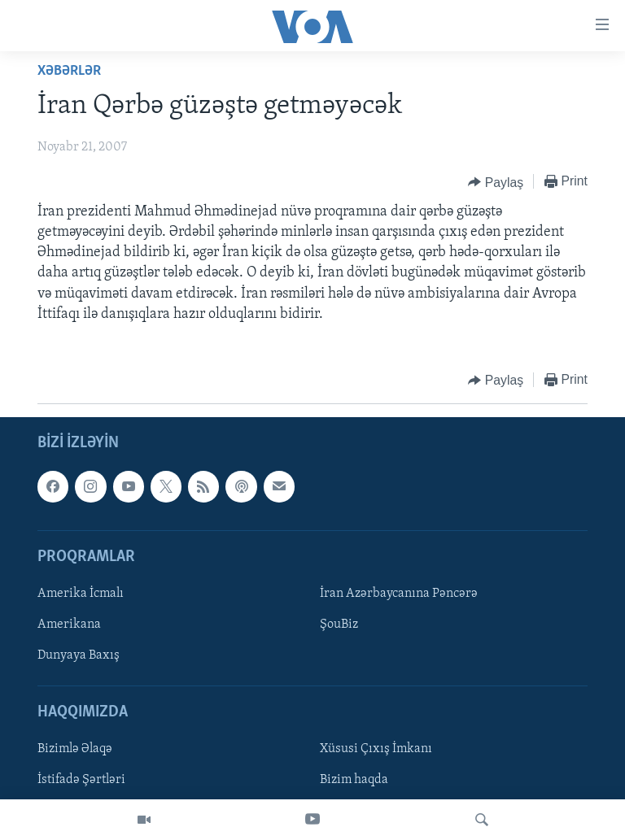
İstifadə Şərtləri (81, 780)
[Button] (496, 182)
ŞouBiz (339, 625)
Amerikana (69, 625)
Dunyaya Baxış (79, 655)
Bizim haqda (354, 780)
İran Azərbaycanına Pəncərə (399, 594)
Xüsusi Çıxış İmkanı (376, 749)
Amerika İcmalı (81, 594)
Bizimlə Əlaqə (75, 749)
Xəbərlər (69, 71)
